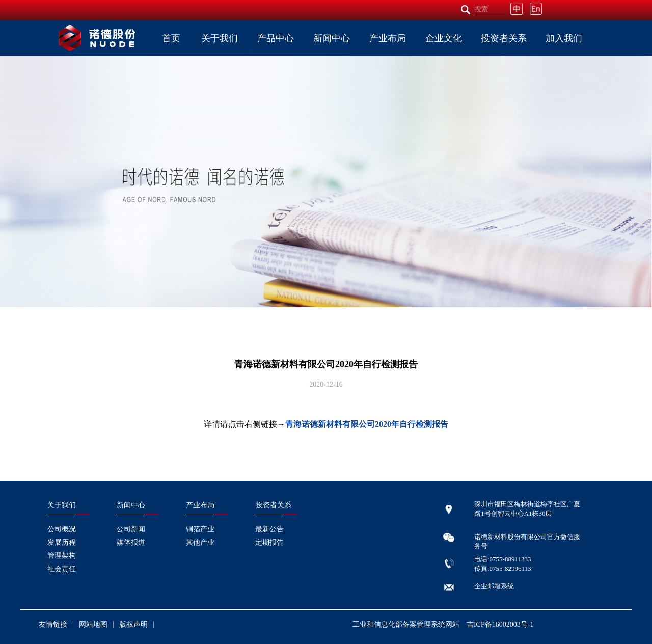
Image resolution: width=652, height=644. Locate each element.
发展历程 (62, 542)
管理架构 (62, 556)
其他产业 (200, 542)
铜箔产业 (200, 529)
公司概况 (62, 529)
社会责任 (62, 569)
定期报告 (269, 542)
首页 (171, 38)
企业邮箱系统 (494, 586)
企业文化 (444, 38)
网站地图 (93, 624)
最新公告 (269, 529)
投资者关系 (504, 38)
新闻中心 (332, 38)
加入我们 (564, 38)
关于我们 (220, 38)
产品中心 (276, 38)
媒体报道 (131, 542)
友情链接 (53, 624)
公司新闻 (131, 529)
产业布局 (388, 38)
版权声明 (133, 624)
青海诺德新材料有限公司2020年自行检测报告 (367, 424)
